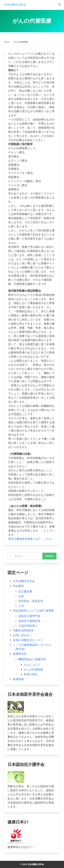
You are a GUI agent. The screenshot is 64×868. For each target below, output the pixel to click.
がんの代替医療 (33, 670)
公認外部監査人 (28, 626)
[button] (60, 4)
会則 (21, 596)
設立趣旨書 (25, 591)
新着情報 (18, 679)
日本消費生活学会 (24, 581)
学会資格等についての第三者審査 (33, 611)
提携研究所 (20, 654)
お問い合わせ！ (23, 635)
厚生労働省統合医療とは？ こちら (30, 539)
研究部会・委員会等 (31, 601)
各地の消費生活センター (28, 640)
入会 (21, 606)
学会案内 (18, 586)
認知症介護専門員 (29, 616)
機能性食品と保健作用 (32, 659)
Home (7, 42)
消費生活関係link (23, 630)
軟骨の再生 (31, 674)
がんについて (32, 665)
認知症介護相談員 (29, 621)
